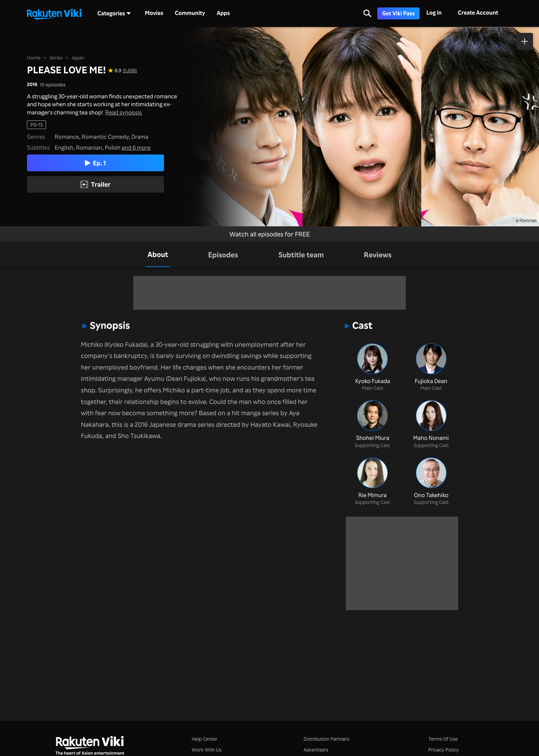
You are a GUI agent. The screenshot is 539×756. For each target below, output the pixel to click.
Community (190, 13)
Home (34, 58)
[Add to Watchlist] (525, 41)
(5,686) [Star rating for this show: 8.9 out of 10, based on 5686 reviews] (130, 71)
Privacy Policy (444, 750)
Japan (78, 58)
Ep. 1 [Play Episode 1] (95, 163)
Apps (223, 13)
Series (56, 58)
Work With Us (207, 750)
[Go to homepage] (54, 13)
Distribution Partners (326, 739)
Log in (434, 13)
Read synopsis (124, 112)
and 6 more (136, 148)
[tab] (158, 255)
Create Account (478, 13)
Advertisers (316, 750)
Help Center (205, 739)
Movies (154, 13)
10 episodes (53, 85)
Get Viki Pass (398, 13)
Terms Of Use (443, 739)
